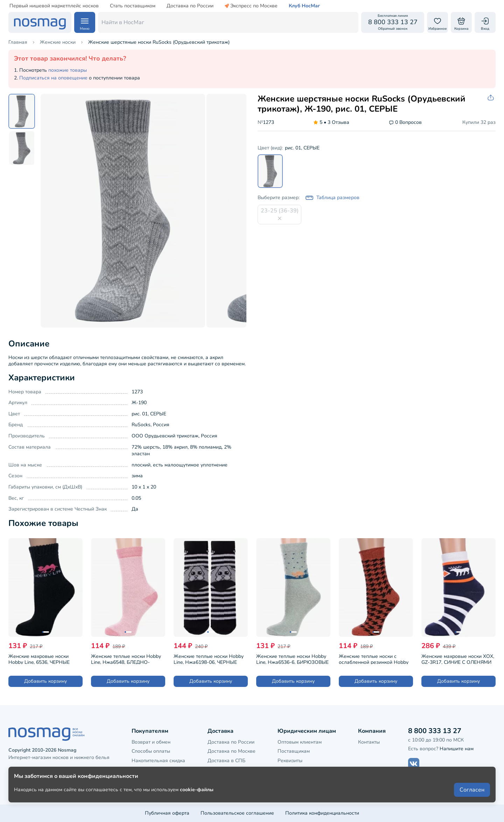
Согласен (472, 798)
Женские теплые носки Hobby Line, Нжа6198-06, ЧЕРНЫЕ (209, 659)
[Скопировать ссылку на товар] (491, 98)
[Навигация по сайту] (85, 22)
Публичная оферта (167, 813)
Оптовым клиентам (300, 742)
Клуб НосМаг (304, 6)
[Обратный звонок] (393, 22)
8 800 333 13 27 (435, 731)
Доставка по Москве (232, 751)
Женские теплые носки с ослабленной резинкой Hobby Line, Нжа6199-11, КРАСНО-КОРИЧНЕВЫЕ (374, 659)
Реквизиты (290, 761)
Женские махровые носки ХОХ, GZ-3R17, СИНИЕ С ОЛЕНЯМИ (458, 659)
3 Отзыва (331, 123)
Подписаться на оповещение (53, 78)
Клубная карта (149, 770)
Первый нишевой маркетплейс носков (54, 6)
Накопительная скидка (158, 761)
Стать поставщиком (133, 6)
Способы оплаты (151, 751)
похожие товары (68, 70)
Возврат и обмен (151, 742)
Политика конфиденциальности (322, 813)
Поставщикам (294, 751)
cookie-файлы (197, 798)
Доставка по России (190, 6)
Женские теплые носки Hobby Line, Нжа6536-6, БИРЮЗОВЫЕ (292, 659)
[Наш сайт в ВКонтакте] (414, 764)
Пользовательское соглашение (237, 813)
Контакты (369, 742)
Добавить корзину (45, 681)
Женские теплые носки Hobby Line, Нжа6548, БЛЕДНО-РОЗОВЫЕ (126, 659)
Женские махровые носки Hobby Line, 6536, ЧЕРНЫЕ (39, 659)
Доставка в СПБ (226, 761)
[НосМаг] (40, 22)
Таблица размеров (332, 198)
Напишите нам (457, 749)
